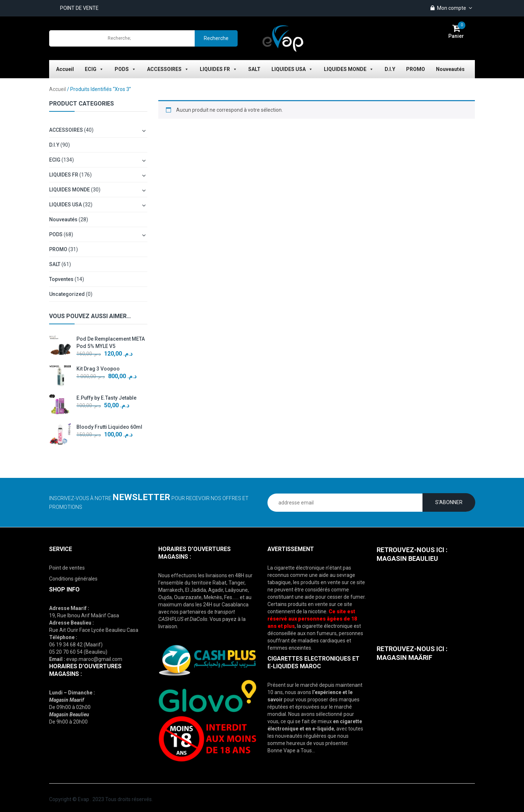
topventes (61, 279)
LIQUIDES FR (219, 69)
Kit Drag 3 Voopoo (98, 369)
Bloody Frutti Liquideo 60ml (109, 427)
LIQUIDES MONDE (349, 69)
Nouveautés (450, 69)
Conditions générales (73, 579)
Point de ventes (67, 568)
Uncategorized (67, 294)
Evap (84, 799)
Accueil (65, 69)
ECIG (94, 69)
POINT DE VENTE (79, 8)
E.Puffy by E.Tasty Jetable (106, 398)
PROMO (416, 69)
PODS (125, 69)
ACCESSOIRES (168, 69)
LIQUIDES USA (292, 69)
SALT (254, 69)
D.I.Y (390, 69)
